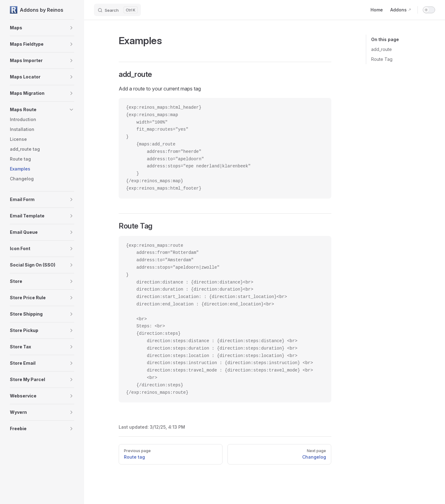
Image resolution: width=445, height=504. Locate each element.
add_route (381, 49)
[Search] (117, 10)
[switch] (429, 10)
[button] (71, 28)
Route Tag (382, 59)
